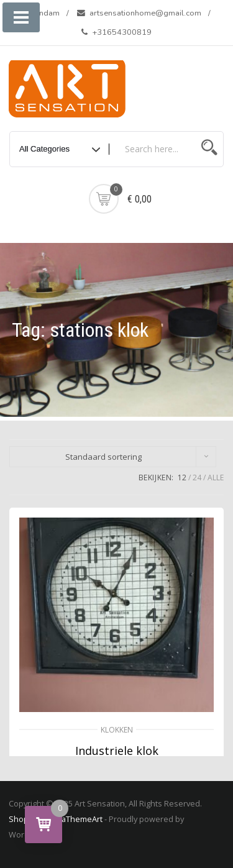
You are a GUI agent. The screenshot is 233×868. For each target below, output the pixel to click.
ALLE (216, 477)
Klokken (117, 730)
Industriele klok (117, 751)
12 (182, 477)
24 (197, 477)
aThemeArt (82, 819)
